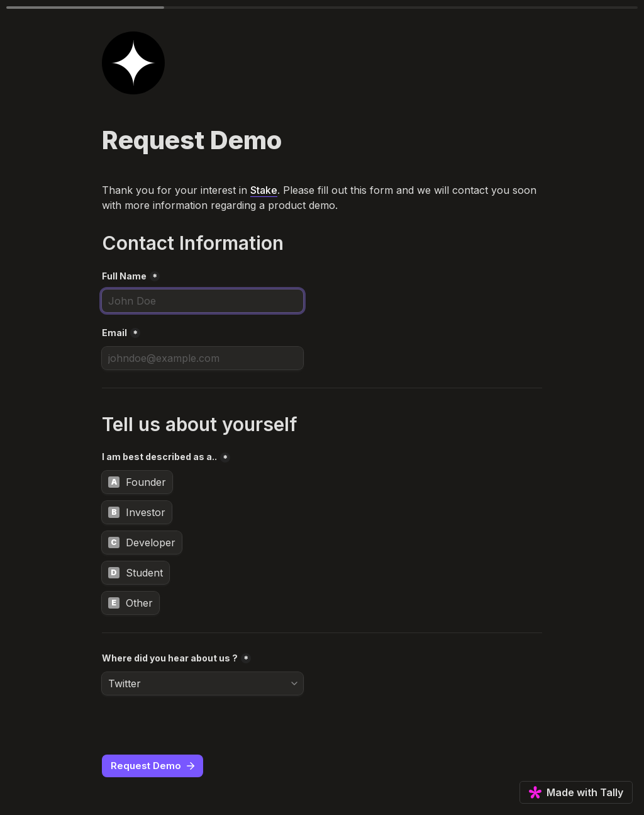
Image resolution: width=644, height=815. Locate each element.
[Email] (203, 358)
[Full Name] (203, 301)
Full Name (124, 276)
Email (114, 333)
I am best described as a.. (159, 457)
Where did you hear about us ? (170, 658)
